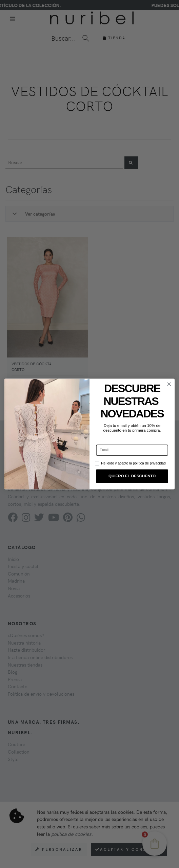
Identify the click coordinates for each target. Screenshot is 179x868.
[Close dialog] (169, 384)
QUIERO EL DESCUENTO (132, 476)
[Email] (132, 450)
